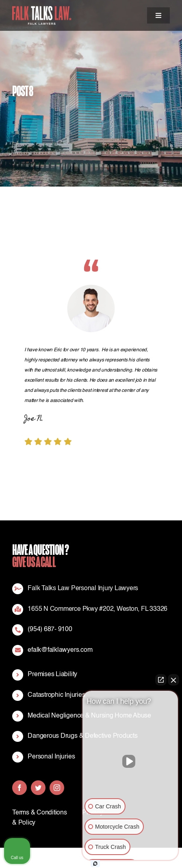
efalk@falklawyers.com (60, 650)
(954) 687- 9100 (50, 630)
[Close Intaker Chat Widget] (173, 680)
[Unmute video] (130, 761)
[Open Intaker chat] (95, 864)
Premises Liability (52, 675)
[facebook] (19, 788)
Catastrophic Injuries (56, 695)
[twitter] (38, 788)
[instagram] (57, 788)
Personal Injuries (51, 757)
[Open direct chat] (161, 680)
